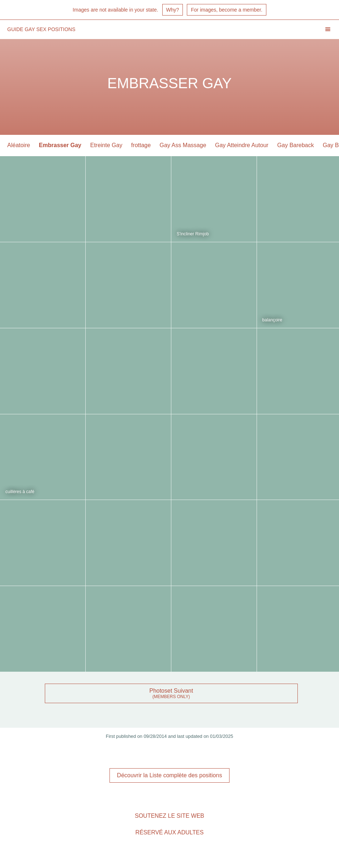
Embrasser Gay (60, 145)
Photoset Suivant (171, 691)
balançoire (272, 320)
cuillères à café (20, 492)
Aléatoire (19, 145)
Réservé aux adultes (170, 832)
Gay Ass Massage (183, 145)
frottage (141, 145)
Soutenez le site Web (169, 816)
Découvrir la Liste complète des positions (170, 775)
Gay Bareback (295, 145)
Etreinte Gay (106, 145)
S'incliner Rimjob (193, 234)
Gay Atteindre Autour (242, 145)
